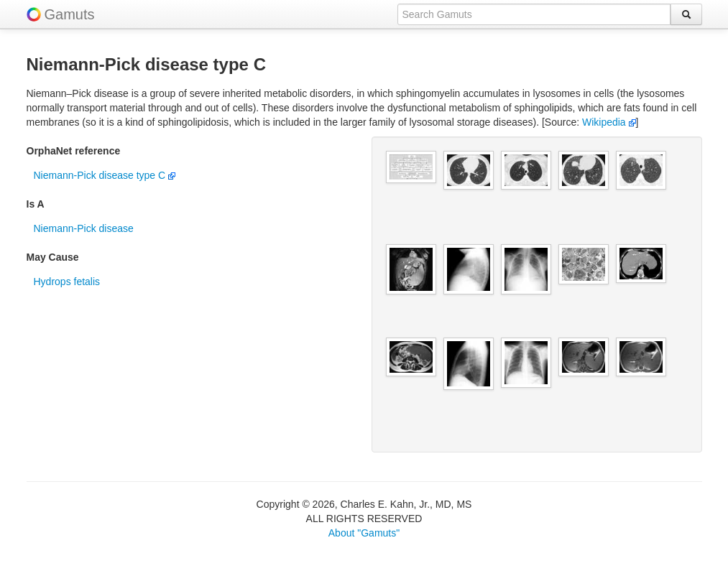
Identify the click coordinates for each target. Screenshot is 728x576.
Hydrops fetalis (67, 282)
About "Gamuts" (364, 533)
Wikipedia (609, 122)
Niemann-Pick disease (84, 228)
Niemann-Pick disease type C (105, 175)
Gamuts (70, 14)
